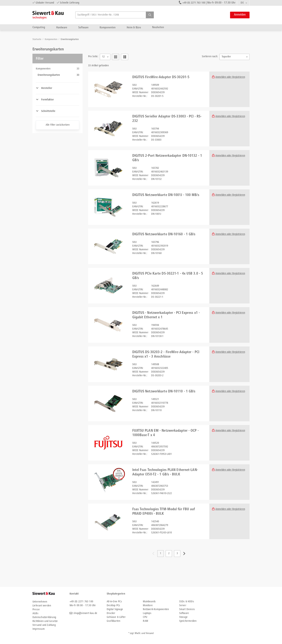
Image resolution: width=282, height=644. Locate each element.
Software (83, 28)
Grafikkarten (113, 621)
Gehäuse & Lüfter (116, 617)
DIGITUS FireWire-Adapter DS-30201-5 (161, 77)
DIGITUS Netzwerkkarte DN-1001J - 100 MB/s (166, 195)
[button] (150, 15)
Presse (36, 610)
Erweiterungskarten (70, 40)
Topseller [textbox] (226, 57)
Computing (39, 27)
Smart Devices (187, 609)
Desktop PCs (113, 606)
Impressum (39, 629)
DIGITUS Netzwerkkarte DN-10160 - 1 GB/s (164, 235)
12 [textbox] (103, 57)
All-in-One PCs (114, 602)
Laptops (147, 613)
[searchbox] (115, 15)
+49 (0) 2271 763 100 (194, 3)
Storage (183, 617)
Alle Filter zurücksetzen (58, 125)
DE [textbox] (242, 3)
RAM (145, 621)
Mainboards (149, 602)
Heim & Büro (134, 28)
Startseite (37, 40)
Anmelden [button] (240, 15)
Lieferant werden (42, 606)
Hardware (62, 28)
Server (183, 606)
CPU (145, 617)
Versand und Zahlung (44, 625)
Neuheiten (158, 27)
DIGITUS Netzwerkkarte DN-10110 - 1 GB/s (164, 392)
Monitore (148, 606)
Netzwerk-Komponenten (156, 609)
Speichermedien (188, 621)
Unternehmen (40, 602)
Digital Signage (115, 609)
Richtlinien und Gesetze (45, 621)
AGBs (35, 614)
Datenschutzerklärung (44, 617)
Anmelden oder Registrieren (230, 77)
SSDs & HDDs (187, 602)
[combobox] (243, 3)
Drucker (111, 613)
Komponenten (108, 28)
